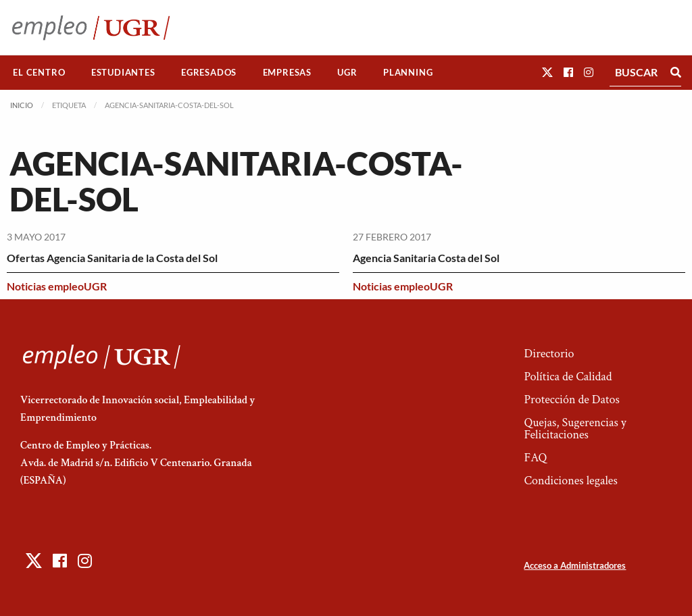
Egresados (209, 72)
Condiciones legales (570, 481)
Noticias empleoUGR (57, 286)
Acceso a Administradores (575, 565)
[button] (547, 72)
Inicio (22, 105)
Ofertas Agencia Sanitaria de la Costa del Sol (112, 258)
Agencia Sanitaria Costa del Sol (426, 258)
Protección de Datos (571, 400)
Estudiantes (123, 72)
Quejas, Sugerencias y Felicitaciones (575, 429)
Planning (408, 72)
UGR (347, 72)
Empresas (287, 72)
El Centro (39, 72)
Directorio (549, 354)
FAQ (535, 458)
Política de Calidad (568, 377)
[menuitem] (39, 73)
